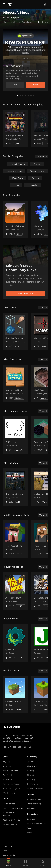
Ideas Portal (32, 766)
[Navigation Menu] (4, 4)
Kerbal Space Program (12, 784)
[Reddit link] (30, 747)
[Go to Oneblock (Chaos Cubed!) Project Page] (15, 695)
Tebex (30, 828)
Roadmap (31, 780)
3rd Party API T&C (10, 824)
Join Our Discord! (35, 762)
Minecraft (7, 766)
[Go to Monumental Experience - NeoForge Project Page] (15, 383)
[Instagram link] (4, 747)
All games (7, 762)
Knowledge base (34, 799)
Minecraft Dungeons (11, 789)
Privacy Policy (8, 846)
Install (35, 85)
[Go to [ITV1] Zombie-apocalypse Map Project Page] (15, 487)
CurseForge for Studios (37, 824)
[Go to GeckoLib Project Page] (15, 643)
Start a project (9, 804)
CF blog (30, 771)
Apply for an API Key (11, 820)
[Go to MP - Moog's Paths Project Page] (15, 219)
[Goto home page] (10, 4)
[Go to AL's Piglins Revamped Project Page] (15, 128)
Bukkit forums (33, 784)
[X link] (25, 747)
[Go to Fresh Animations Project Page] (15, 539)
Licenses (6, 851)
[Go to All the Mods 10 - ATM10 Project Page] (15, 591)
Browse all (42, 156)
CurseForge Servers (35, 789)
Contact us (32, 808)
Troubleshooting (34, 804)
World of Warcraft (10, 771)
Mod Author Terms (10, 855)
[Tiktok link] (10, 747)
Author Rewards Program (10, 814)
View (15, 85)
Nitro (29, 833)
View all (43, 308)
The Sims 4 (7, 775)
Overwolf (31, 819)
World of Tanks (9, 793)
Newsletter (32, 775)
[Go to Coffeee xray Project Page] (15, 435)
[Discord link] (20, 747)
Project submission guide (13, 808)
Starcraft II (7, 780)
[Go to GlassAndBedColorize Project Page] (15, 331)
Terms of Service (9, 842)
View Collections (26, 294)
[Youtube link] (15, 747)
